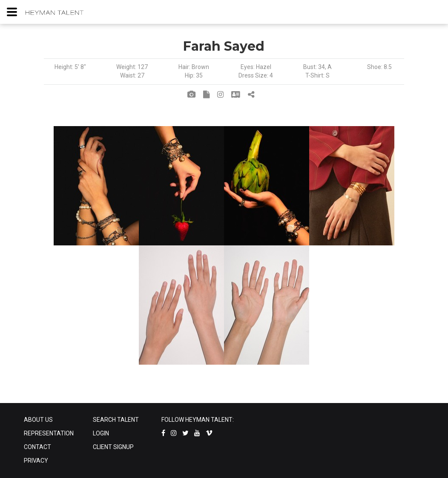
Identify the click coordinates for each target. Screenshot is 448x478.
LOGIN (101, 433)
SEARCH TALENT (116, 420)
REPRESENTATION (49, 433)
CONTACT (37, 447)
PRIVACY (36, 461)
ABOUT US (38, 420)
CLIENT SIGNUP (113, 447)
